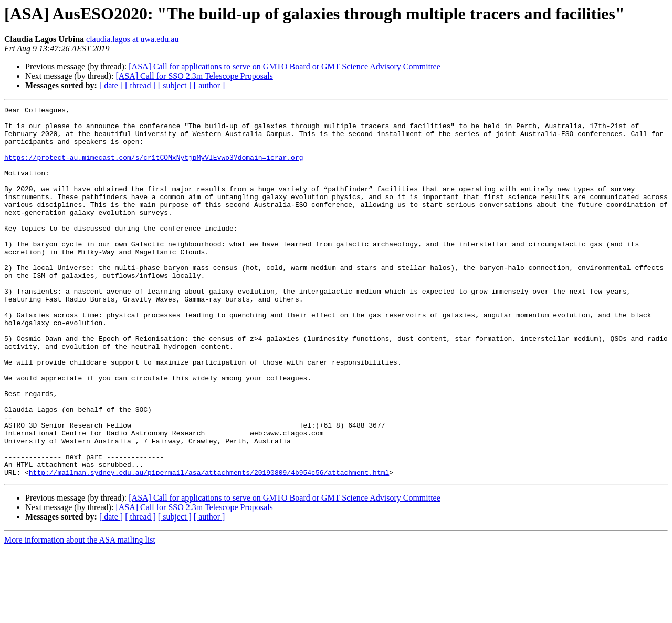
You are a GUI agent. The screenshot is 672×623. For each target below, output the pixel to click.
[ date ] (111, 85)
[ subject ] (175, 85)
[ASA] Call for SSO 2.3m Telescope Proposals (194, 76)
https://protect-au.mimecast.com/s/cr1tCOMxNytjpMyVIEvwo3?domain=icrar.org (154, 168)
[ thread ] (140, 85)
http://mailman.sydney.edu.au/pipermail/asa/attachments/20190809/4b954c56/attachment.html (209, 546)
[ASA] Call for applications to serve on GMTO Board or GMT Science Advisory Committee (285, 66)
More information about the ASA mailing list (80, 614)
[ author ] (209, 85)
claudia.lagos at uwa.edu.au (132, 39)
